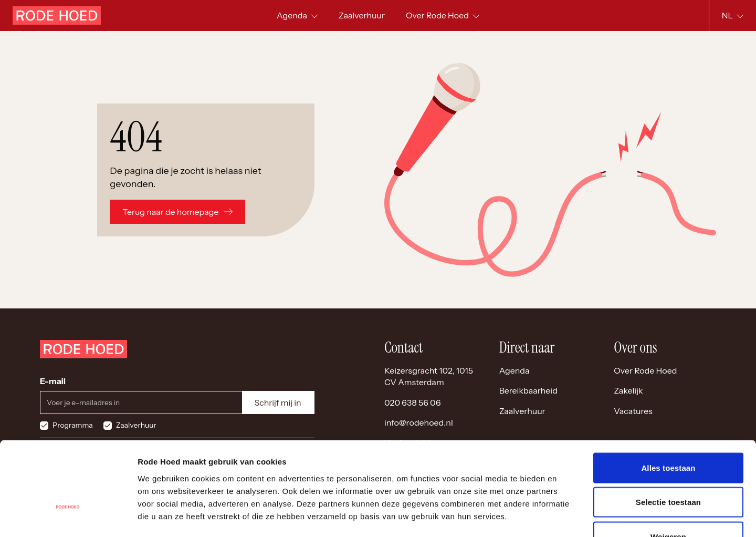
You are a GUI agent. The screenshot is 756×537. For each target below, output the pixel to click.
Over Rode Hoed (645, 370)
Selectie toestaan (668, 434)
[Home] (57, 16)
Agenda (514, 370)
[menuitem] (362, 16)
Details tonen (567, 516)
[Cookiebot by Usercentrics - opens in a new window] (68, 517)
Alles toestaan (668, 399)
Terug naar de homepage (177, 212)
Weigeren (668, 468)
